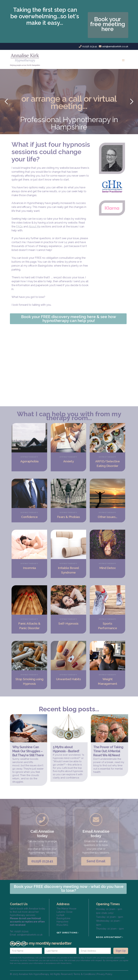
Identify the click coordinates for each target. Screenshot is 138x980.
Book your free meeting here (108, 24)
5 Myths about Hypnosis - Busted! (66, 749)
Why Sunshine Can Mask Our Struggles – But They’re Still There (28, 751)
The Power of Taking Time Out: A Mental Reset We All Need (108, 751)
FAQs (19, 227)
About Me (35, 227)
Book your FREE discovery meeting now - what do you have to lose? (69, 888)
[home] (26, 59)
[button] (123, 59)
